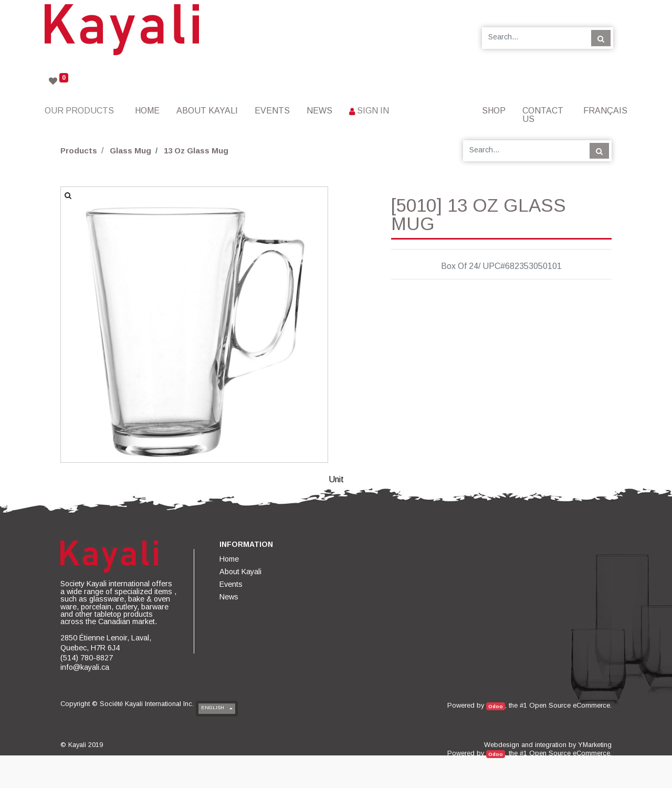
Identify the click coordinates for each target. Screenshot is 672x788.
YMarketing (595, 745)
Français (605, 111)
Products (79, 151)
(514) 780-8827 (87, 658)
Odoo (496, 706)
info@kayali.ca (85, 667)
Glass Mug (130, 151)
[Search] (601, 38)
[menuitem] (147, 111)
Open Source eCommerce (570, 705)
